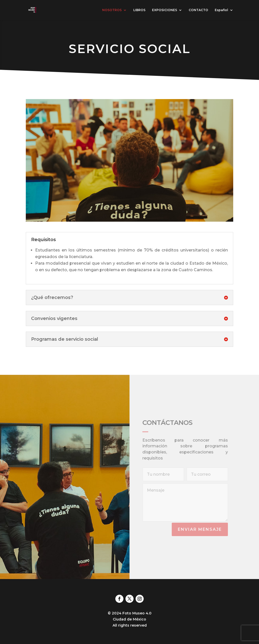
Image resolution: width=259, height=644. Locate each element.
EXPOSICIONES (165, 10)
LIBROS (139, 10)
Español (221, 10)
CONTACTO (198, 10)
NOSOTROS (112, 10)
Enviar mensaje (200, 529)
